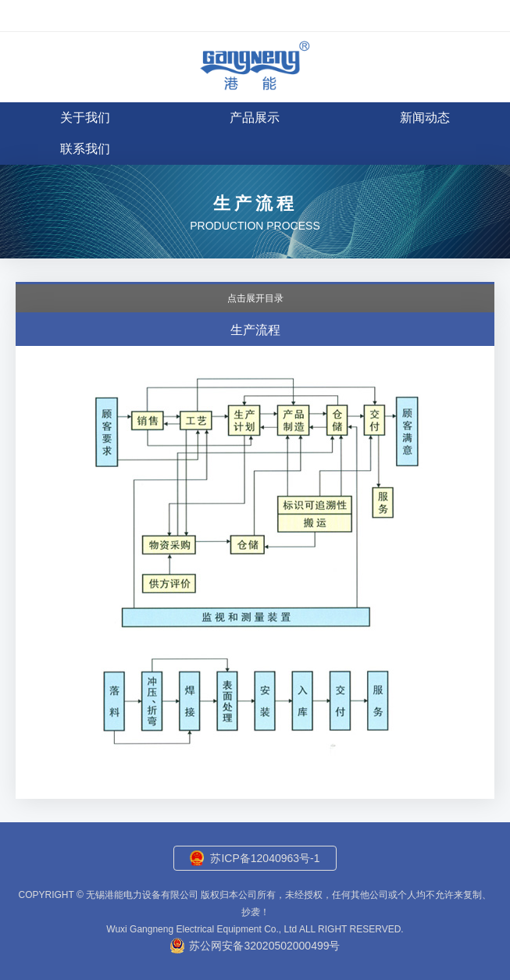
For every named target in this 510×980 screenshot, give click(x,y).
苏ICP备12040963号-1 (265, 858)
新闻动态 (425, 118)
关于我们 (85, 118)
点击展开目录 (255, 298)
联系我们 (85, 149)
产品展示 (255, 118)
